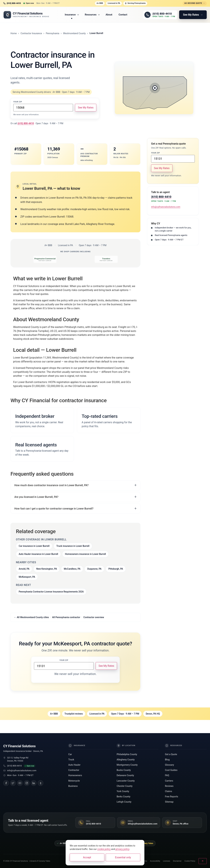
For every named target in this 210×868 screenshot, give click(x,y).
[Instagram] (27, 783)
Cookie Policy (190, 861)
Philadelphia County (127, 754)
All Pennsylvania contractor (66, 617)
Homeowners (75, 775)
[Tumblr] (41, 783)
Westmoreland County (74, 33)
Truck (71, 760)
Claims (168, 791)
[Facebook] (6, 783)
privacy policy (122, 849)
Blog (167, 760)
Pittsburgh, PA (116, 569)
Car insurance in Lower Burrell (34, 546)
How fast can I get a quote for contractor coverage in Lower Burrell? (54, 509)
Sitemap (169, 802)
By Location (126, 746)
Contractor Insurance (31, 33)
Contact (123, 15)
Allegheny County (126, 760)
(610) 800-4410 (15, 766)
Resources (92, 15)
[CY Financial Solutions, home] (26, 15)
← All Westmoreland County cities (31, 617)
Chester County (125, 786)
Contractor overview (94, 617)
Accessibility (155, 861)
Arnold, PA (24, 569)
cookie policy (104, 849)
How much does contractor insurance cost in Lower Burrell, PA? (51, 485)
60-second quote (195, 3)
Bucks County (124, 770)
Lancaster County (126, 781)
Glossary (169, 765)
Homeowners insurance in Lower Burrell (85, 554)
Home (14, 33)
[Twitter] (13, 783)
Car (70, 754)
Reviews (169, 786)
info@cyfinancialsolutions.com (166, 207)
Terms (145, 861)
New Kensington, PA (47, 569)
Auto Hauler (74, 765)
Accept (87, 857)
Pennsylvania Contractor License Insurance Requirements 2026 (51, 592)
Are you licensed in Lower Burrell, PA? (36, 497)
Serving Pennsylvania (135, 3)
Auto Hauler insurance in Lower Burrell (38, 554)
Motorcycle (74, 781)
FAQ (167, 775)
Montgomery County (127, 765)
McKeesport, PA (27, 577)
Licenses (167, 861)
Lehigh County (124, 802)
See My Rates (86, 108)
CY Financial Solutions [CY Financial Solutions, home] (19, 746)
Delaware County (125, 775)
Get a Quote (171, 754)
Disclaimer (177, 861)
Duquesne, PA (94, 569)
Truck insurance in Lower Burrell (73, 546)
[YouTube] (20, 783)
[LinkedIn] (34, 783)
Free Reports (171, 797)
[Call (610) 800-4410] (160, 15)
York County (123, 791)
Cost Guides (171, 770)
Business (73, 786)
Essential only (123, 857)
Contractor (74, 770)
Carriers (169, 781)
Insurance (72, 15)
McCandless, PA (72, 569)
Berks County (123, 797)
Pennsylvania (52, 33)
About (109, 15)
